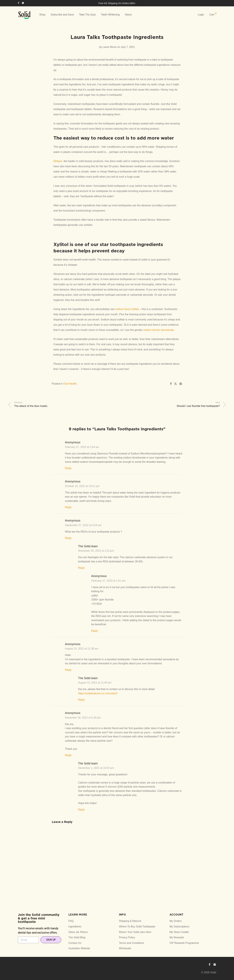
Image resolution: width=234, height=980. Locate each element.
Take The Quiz (88, 15)
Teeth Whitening (110, 15)
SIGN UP (51, 940)
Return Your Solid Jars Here (135, 932)
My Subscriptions (179, 927)
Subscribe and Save (62, 15)
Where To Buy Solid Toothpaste (137, 927)
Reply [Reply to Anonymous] (68, 468)
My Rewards (177, 937)
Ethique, (58, 161)
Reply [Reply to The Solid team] (81, 568)
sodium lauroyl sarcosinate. (159, 330)
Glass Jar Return (78, 932)
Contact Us (75, 943)
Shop (42, 15)
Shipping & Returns (130, 921)
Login (201, 15)
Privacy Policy (127, 937)
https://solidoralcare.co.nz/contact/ (98, 693)
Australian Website (79, 948)
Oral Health (70, 384)
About (128, 15)
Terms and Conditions (132, 943)
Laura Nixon (110, 47)
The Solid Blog (77, 937)
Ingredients (75, 927)
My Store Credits (179, 932)
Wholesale (125, 948)
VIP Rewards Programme (184, 943)
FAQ (71, 921)
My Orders (176, 921)
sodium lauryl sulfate (127, 309)
